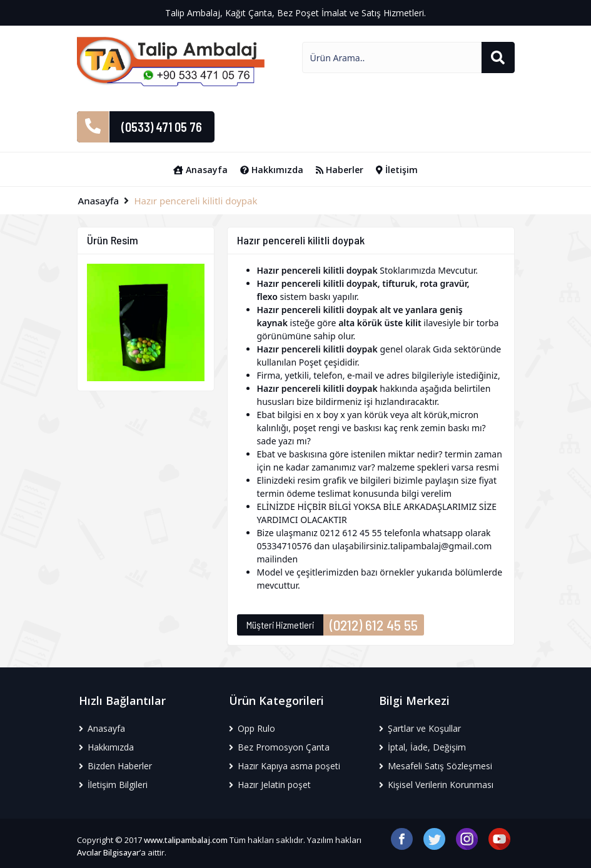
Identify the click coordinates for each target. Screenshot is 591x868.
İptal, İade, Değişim (422, 747)
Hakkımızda (272, 170)
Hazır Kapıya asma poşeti (285, 766)
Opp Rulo (252, 728)
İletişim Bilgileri (113, 785)
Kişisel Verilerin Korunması (436, 785)
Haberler (340, 170)
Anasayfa (200, 170)
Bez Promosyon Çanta (279, 747)
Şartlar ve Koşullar (420, 728)
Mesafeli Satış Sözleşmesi (436, 766)
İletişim (397, 170)
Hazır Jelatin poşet (270, 785)
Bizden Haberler (115, 766)
